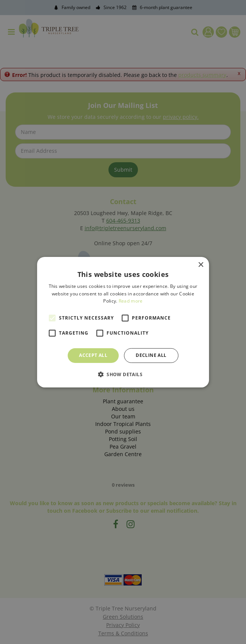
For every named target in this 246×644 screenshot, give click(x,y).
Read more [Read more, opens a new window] (131, 301)
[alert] (123, 322)
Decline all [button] (151, 355)
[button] (123, 374)
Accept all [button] (93, 355)
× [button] (200, 265)
